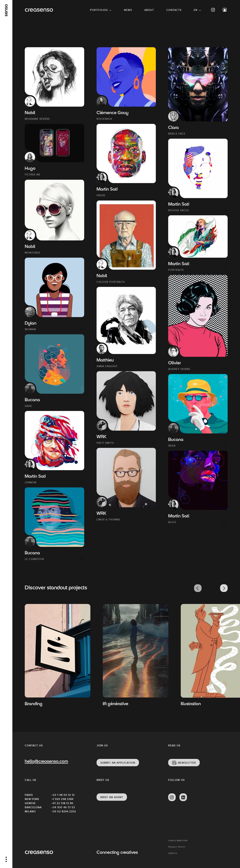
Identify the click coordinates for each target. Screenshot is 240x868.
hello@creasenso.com (46, 762)
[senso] (6, 10)
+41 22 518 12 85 (62, 803)
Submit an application (118, 763)
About (149, 10)
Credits (173, 853)
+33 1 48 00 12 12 (63, 795)
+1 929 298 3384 (63, 799)
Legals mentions (178, 841)
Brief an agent (112, 797)
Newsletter (187, 763)
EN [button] (196, 10)
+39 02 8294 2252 (64, 811)
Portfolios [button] (99, 10)
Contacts (174, 10)
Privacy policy (177, 847)
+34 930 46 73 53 (63, 807)
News (128, 10)
